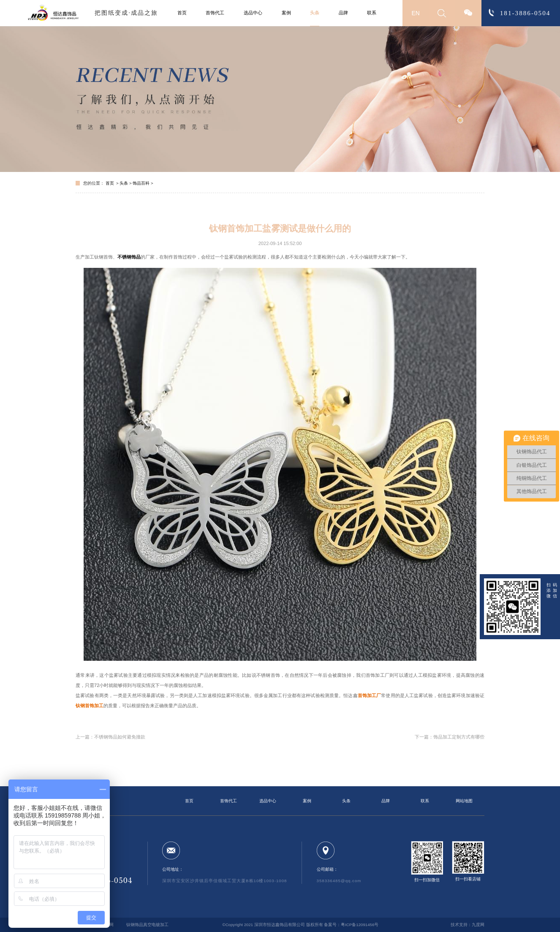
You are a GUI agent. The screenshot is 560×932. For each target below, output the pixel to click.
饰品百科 (141, 183)
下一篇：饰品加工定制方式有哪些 (450, 737)
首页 (182, 13)
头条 (315, 13)
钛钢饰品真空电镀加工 (147, 925)
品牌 (343, 13)
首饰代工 (215, 13)
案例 (286, 13)
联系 (372, 13)
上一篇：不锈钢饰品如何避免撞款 (110, 737)
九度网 (478, 925)
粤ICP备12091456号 (360, 925)
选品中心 (253, 13)
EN (416, 13)
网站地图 (464, 801)
